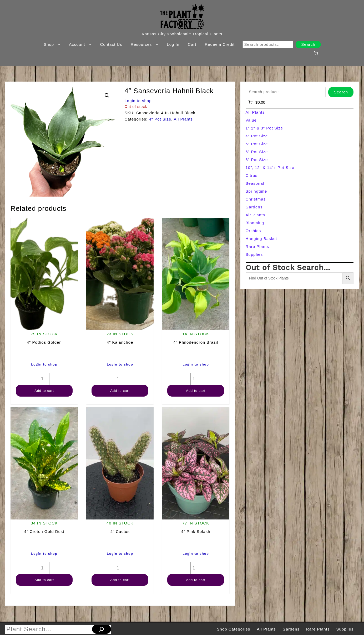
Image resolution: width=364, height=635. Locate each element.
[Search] (102, 629)
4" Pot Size (160, 119)
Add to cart (44, 391)
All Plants (183, 119)
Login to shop (138, 101)
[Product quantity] (44, 379)
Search (308, 44)
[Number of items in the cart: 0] (316, 53)
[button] (107, 96)
